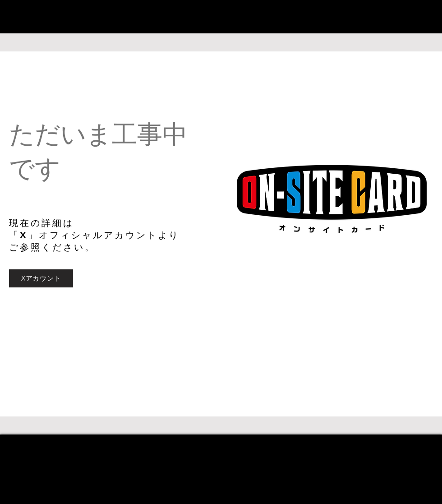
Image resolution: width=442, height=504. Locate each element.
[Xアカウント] (41, 278)
